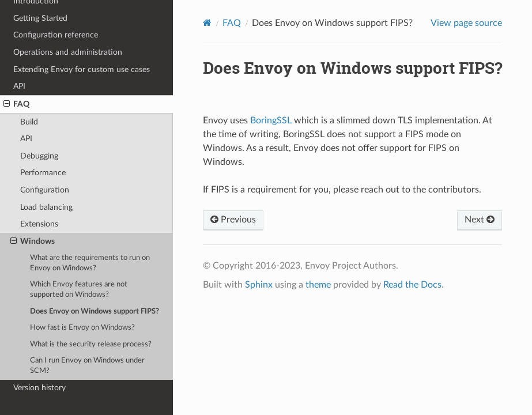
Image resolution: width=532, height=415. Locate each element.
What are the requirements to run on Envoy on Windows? (90, 263)
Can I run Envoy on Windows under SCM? (87, 366)
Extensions (39, 224)
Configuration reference (56, 35)
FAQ (16, 104)
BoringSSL (271, 120)
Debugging (39, 156)
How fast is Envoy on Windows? (82, 328)
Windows (33, 242)
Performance (43, 173)
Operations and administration (68, 52)
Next (480, 220)
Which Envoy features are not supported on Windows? (79, 290)
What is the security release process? (91, 344)
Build (29, 122)
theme (318, 285)
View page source (466, 23)
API (19, 86)
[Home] (207, 23)
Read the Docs (412, 285)
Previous (233, 220)
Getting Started (40, 18)
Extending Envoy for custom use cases (82, 69)
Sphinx (259, 285)
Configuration (45, 190)
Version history (39, 388)
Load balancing (46, 207)
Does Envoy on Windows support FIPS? (95, 312)
